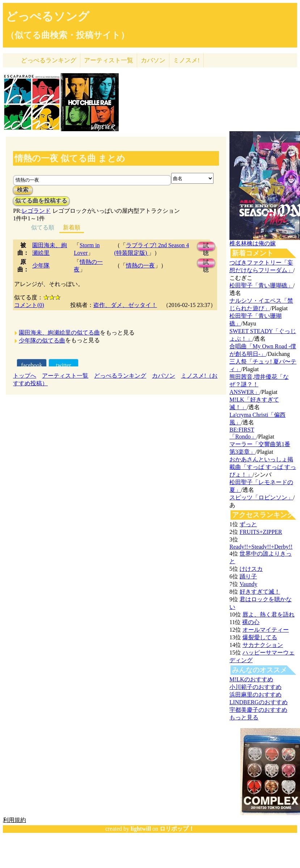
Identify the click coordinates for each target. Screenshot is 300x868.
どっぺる (49, 60)
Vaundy (248, 584)
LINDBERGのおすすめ (259, 702)
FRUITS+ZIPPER (261, 532)
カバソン (153, 60)
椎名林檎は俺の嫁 (253, 243)
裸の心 (251, 622)
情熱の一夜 (140, 265)
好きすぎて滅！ (260, 592)
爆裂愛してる (260, 637)
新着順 (72, 227)
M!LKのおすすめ (251, 679)
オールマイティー (266, 630)
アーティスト (109, 60)
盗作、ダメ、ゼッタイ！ (125, 305)
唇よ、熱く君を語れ (269, 614)
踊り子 (248, 576)
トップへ (25, 376)
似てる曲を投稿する (41, 201)
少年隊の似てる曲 (42, 340)
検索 (23, 190)
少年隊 (41, 265)
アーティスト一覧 (65, 376)
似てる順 (43, 227)
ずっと (248, 524)
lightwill (141, 829)
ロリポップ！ (177, 829)
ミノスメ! (186, 60)
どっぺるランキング (120, 376)
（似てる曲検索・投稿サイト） (67, 35)
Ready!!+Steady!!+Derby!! (261, 547)
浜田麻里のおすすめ (255, 695)
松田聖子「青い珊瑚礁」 (261, 285)
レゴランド (36, 211)
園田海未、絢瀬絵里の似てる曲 (59, 333)
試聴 (206, 247)
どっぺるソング (48, 16)
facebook (32, 365)
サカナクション (263, 645)
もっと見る (244, 717)
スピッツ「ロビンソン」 (261, 497)
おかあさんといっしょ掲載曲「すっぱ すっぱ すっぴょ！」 (263, 467)
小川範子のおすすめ (255, 687)
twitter (64, 365)
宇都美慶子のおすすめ (258, 710)
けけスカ (251, 569)
